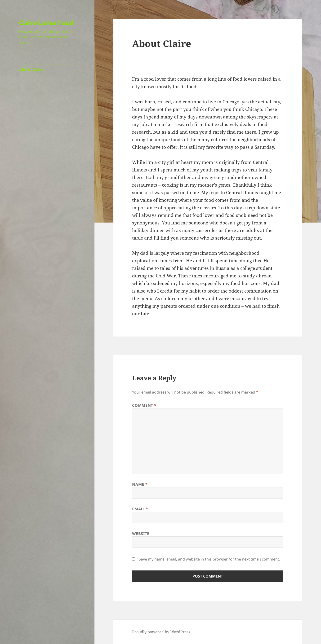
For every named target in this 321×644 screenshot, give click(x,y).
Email (140, 509)
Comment (144, 405)
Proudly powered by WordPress (161, 632)
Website (141, 534)
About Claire (31, 69)
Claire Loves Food (46, 23)
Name (140, 484)
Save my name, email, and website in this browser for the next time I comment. (209, 559)
